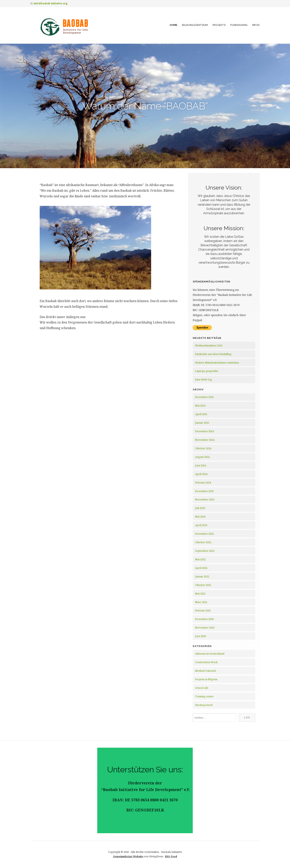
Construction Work (206, 662)
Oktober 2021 (203, 585)
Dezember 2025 (204, 397)
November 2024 (205, 440)
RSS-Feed (171, 856)
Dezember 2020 (204, 619)
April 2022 (201, 568)
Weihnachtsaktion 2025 (209, 345)
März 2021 (201, 602)
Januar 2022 (202, 576)
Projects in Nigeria (206, 679)
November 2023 (205, 499)
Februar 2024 (203, 483)
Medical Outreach (205, 671)
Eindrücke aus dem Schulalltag (213, 354)
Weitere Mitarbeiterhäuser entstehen (217, 363)
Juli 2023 (200, 508)
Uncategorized (204, 705)
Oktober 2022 (203, 542)
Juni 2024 (201, 465)
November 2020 (205, 628)
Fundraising (239, 25)
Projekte (219, 25)
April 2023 (201, 525)
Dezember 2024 (204, 431)
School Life (202, 688)
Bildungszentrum (195, 25)
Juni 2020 (201, 636)
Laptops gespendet (207, 371)
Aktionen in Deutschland (210, 654)
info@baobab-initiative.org (50, 3)
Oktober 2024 (203, 448)
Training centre (204, 696)
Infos (256, 25)
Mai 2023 (200, 517)
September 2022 (205, 551)
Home (174, 25)
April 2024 (201, 474)
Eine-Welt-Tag (204, 379)
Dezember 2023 (204, 491)
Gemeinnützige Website (128, 856)
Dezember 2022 (204, 534)
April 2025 (201, 414)
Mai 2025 (200, 406)
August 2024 (202, 457)
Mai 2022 (200, 559)
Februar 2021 (203, 610)
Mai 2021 (200, 594)
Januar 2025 (202, 423)
